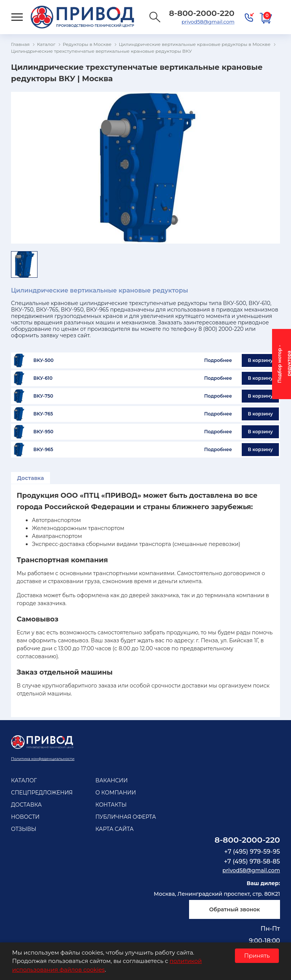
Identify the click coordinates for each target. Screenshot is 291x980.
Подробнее (218, 360)
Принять (257, 956)
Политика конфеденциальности (43, 759)
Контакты (111, 805)
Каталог (24, 780)
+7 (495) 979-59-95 (252, 852)
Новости (25, 817)
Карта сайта (115, 829)
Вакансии (112, 780)
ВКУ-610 (43, 378)
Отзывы (24, 829)
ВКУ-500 (43, 360)
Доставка (31, 478)
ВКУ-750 (43, 396)
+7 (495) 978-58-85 (252, 861)
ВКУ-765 (43, 414)
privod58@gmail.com (208, 22)
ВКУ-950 (43, 432)
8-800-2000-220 (247, 840)
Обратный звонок (235, 909)
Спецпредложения (42, 793)
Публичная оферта (126, 817)
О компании (116, 793)
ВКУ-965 (43, 450)
